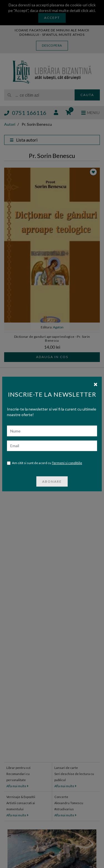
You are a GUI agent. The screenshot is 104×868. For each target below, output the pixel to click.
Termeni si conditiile (67, 463)
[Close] (96, 384)
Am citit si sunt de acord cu (45, 463)
